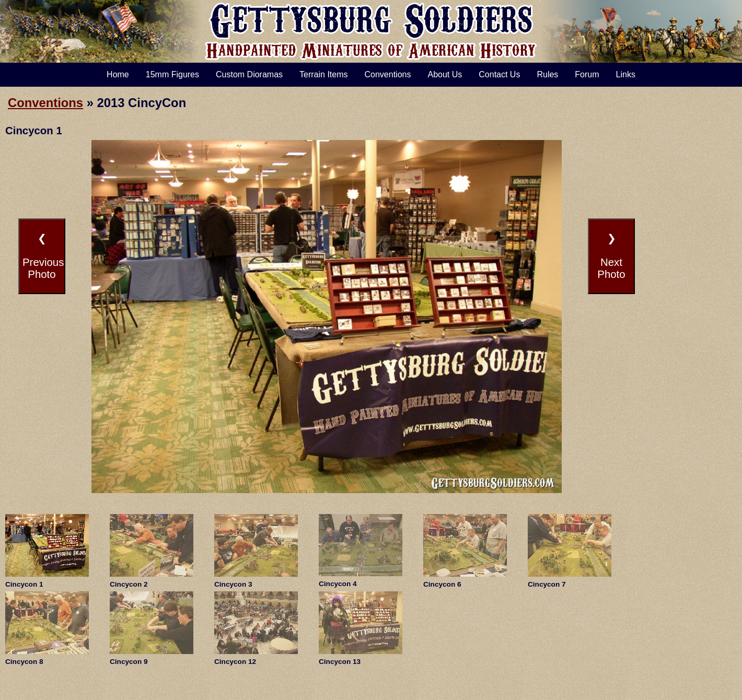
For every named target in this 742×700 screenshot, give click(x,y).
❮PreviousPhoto (43, 256)
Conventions (388, 74)
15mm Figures (172, 74)
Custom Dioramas (249, 74)
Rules (547, 74)
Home (118, 74)
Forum (587, 74)
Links (626, 74)
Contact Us (499, 74)
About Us (445, 74)
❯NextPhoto (611, 256)
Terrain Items (323, 74)
